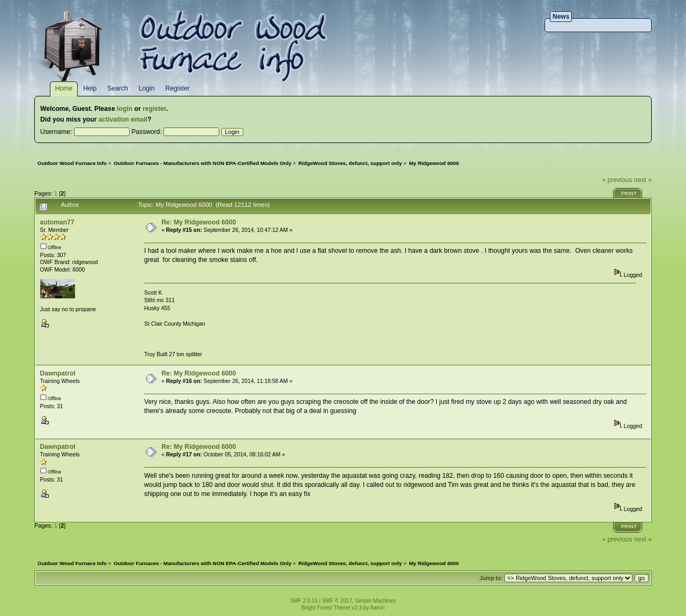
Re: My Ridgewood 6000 (199, 222)
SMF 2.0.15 (304, 601)
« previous (617, 180)
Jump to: (491, 578)
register (154, 109)
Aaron (378, 608)
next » (643, 180)
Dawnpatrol (58, 373)
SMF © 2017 (337, 601)
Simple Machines (376, 601)
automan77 (57, 222)
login (125, 109)
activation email (123, 119)
